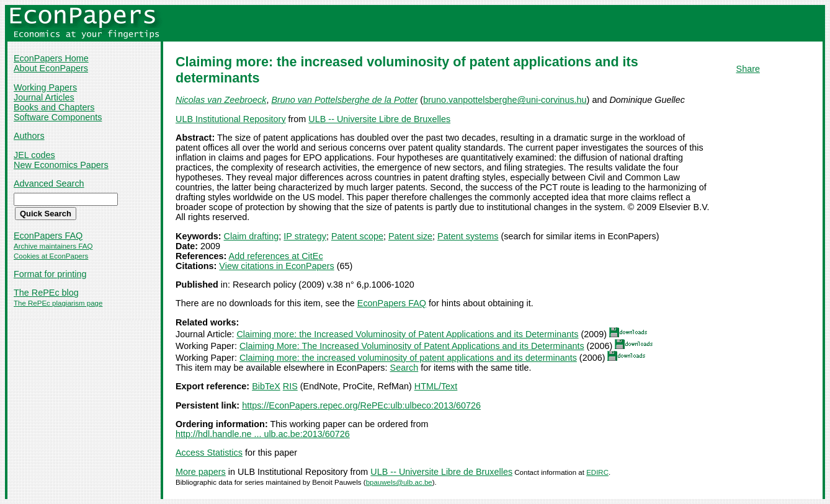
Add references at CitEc (276, 256)
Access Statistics (209, 453)
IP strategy (305, 236)
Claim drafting (252, 236)
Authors (29, 136)
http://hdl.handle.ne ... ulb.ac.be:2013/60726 (263, 434)
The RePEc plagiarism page (58, 303)
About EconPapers (51, 68)
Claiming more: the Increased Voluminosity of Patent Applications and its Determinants (407, 334)
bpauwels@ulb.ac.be (399, 482)
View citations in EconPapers (276, 266)
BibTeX (266, 386)
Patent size (410, 236)
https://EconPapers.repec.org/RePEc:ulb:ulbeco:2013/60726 (361, 405)
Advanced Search (49, 183)
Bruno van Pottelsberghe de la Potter (344, 100)
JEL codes (34, 155)
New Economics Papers (61, 165)
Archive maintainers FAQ (53, 246)
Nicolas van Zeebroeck (221, 100)
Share (748, 69)
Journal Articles (44, 97)
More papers (201, 472)
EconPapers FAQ (48, 236)
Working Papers (45, 87)
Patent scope (357, 236)
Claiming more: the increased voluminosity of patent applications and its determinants (408, 358)
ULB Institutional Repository (231, 119)
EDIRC (597, 472)
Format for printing (50, 274)
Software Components (58, 117)
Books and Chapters (54, 107)
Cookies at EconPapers (51, 256)
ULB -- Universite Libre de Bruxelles (379, 119)
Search (404, 368)
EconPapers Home (51, 58)
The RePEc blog (46, 293)
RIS (290, 386)
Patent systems (468, 236)
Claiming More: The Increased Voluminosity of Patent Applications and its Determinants (412, 346)
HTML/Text (436, 386)
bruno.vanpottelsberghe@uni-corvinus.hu (505, 100)
